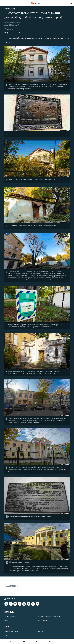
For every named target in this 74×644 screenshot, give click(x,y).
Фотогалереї (10, 9)
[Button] (9, 30)
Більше (8, 42)
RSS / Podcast (42, 620)
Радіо (6, 620)
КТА (37, 642)
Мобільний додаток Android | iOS (49, 616)
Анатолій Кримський (12, 25)
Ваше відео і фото (10, 616)
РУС (50, 642)
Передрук (8, 635)
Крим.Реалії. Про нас (12, 631)
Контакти (41, 631)
